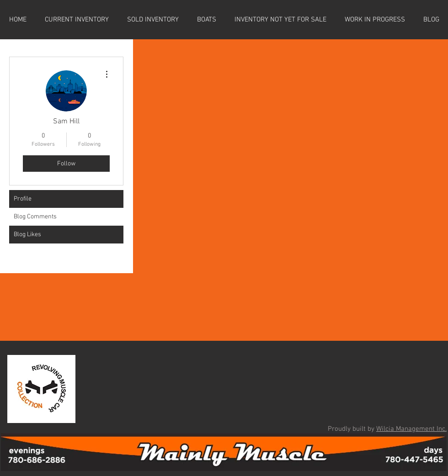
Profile (23, 199)
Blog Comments (35, 217)
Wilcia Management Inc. (411, 429)
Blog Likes (27, 235)
